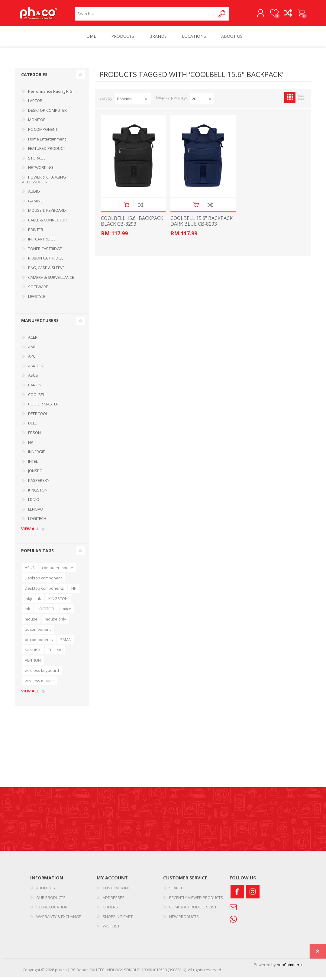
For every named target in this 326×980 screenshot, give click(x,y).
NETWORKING (41, 171)
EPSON (34, 436)
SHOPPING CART (297, 15)
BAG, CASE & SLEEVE (46, 271)
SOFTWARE (38, 290)
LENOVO (36, 512)
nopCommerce (290, 968)
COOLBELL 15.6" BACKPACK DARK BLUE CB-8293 (202, 224)
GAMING (36, 204)
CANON (35, 388)
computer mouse (58, 571)
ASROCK (36, 369)
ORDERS (110, 910)
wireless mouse (39, 684)
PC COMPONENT (43, 133)
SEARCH (176, 891)
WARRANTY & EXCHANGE (59, 920)
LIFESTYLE (37, 300)
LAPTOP (35, 104)
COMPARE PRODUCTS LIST (193, 910)
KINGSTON (38, 493)
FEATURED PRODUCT (47, 152)
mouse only (55, 622)
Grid (290, 101)
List (301, 101)
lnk (27, 612)
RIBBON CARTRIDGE (46, 261)
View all (30, 532)
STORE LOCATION (52, 910)
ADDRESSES (114, 901)
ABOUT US (46, 891)
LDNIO (34, 503)
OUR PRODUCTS (51, 901)
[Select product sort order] (133, 102)
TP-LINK (55, 653)
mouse (31, 622)
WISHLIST (111, 929)
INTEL (33, 465)
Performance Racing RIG (50, 95)
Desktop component (43, 581)
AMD (32, 350)
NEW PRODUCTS (184, 920)
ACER (33, 340)
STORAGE (37, 161)
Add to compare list (141, 208)
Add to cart (126, 208)
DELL (32, 426)
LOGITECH (37, 522)
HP (31, 446)
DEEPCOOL (38, 417)
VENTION (33, 663)
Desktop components (44, 592)
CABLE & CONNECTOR (47, 223)
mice (67, 612)
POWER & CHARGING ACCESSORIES (44, 183)
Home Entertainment (47, 142)
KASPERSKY (39, 484)
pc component (38, 633)
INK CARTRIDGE (42, 242)
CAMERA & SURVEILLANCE (51, 280)
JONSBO (35, 474)
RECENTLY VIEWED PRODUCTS (196, 901)
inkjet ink (33, 602)
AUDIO (34, 195)
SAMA (65, 643)
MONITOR (37, 123)
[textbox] (145, 15)
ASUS (33, 379)
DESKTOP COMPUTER (47, 114)
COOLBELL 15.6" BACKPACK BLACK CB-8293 (132, 224)
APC (32, 359)
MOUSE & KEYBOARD (47, 214)
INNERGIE (37, 455)
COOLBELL (37, 398)
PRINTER (36, 233)
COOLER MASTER (43, 407)
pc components (39, 643)
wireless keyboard (42, 674)
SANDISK (33, 653)
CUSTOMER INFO (118, 891)
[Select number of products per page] (202, 102)
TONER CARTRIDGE (45, 252)
